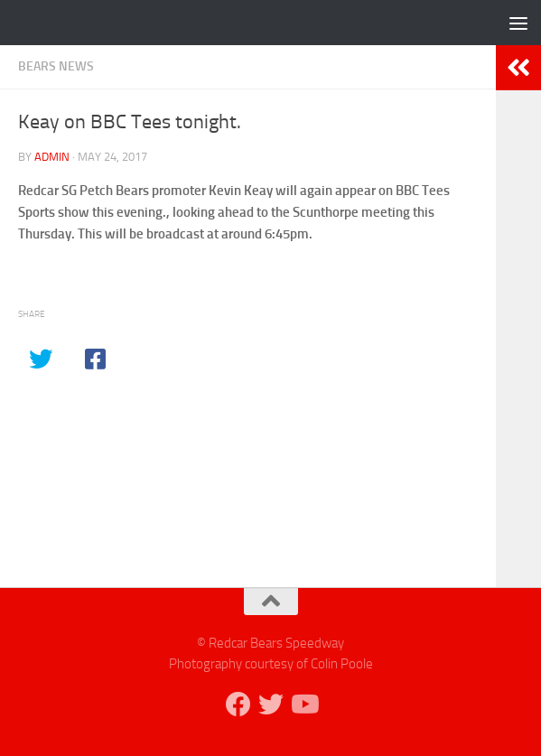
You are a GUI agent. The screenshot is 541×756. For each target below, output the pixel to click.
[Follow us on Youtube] (303, 705)
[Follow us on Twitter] (271, 705)
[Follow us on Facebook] (238, 705)
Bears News (56, 66)
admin (52, 157)
